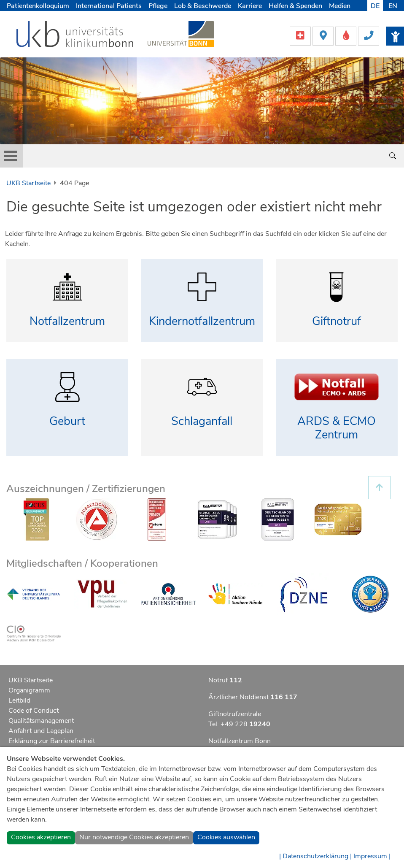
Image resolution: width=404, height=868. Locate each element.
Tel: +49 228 (239, 724)
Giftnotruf (337, 321)
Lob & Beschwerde (203, 6)
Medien (340, 6)
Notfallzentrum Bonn (240, 741)
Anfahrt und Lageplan (41, 731)
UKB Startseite (28, 183)
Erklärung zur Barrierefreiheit (52, 741)
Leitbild (19, 700)
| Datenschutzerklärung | (315, 856)
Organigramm (29, 690)
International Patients (109, 6)
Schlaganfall (202, 421)
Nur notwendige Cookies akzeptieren (134, 837)
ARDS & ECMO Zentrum (337, 428)
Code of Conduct (34, 711)
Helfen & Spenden (295, 6)
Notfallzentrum (67, 321)
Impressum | (372, 856)
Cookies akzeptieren (41, 837)
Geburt (67, 421)
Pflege (158, 6)
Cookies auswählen (226, 837)
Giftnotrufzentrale (235, 714)
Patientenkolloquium (38, 6)
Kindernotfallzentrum (202, 321)
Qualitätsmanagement (41, 721)
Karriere (250, 6)
